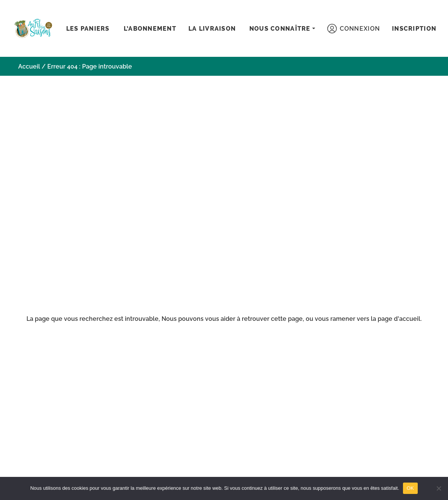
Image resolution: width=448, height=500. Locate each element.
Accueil (29, 66)
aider (228, 319)
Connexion (354, 29)
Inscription (414, 29)
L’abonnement (150, 29)
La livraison (212, 29)
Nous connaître (280, 29)
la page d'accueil (396, 319)
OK (410, 488)
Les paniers (88, 29)
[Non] (439, 488)
